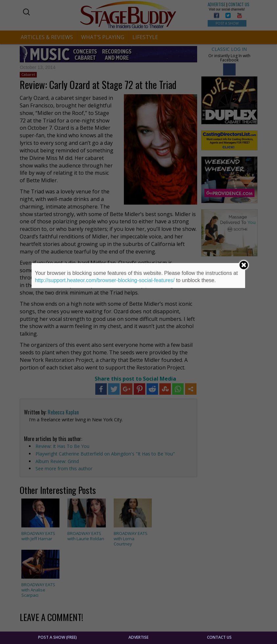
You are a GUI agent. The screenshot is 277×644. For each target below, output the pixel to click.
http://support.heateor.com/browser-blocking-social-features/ (105, 280)
